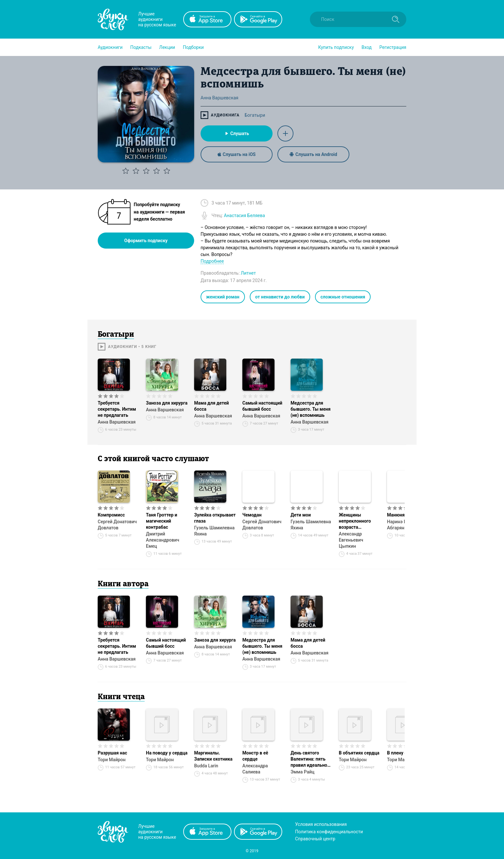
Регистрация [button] (393, 47)
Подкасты (141, 47)
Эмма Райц (302, 772)
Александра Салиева (255, 769)
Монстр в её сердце (255, 756)
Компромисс (111, 515)
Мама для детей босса (212, 406)
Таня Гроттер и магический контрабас (162, 521)
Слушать (236, 133)
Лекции (167, 47)
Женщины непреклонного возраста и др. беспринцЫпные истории (360, 521)
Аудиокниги (110, 47)
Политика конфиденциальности (329, 832)
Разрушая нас (113, 753)
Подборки (193, 47)
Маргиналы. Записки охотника (213, 756)
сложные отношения (343, 297)
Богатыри (255, 115)
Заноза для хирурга (167, 403)
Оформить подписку (146, 241)
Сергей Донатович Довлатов (117, 525)
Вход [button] (367, 47)
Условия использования (321, 824)
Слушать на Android (313, 154)
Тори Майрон (112, 760)
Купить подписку (336, 47)
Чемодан (252, 515)
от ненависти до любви (280, 297)
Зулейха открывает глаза (215, 518)
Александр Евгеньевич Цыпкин (351, 540)
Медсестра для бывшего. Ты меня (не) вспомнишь (310, 409)
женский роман (223, 297)
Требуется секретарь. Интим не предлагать (117, 409)
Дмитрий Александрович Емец (162, 540)
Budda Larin (206, 766)
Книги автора (123, 584)
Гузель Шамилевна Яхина (214, 531)
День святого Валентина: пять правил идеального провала (311, 759)
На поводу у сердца (167, 753)
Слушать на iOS (237, 154)
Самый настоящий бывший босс (262, 406)
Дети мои (301, 515)
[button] (110, 47)
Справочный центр (315, 839)
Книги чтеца (121, 697)
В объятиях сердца (359, 753)
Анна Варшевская (117, 422)
